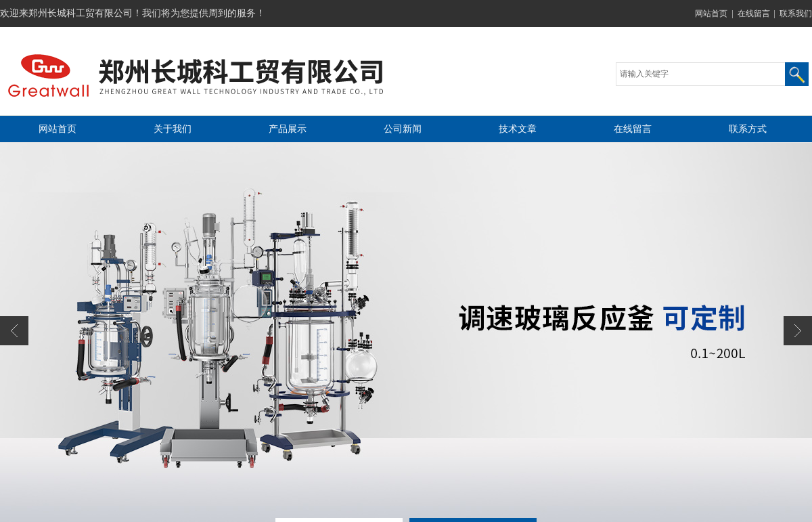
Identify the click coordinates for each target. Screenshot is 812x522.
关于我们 (173, 129)
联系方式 (748, 129)
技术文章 (518, 129)
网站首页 (711, 14)
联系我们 (796, 14)
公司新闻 (403, 129)
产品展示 (288, 129)
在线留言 (754, 14)
